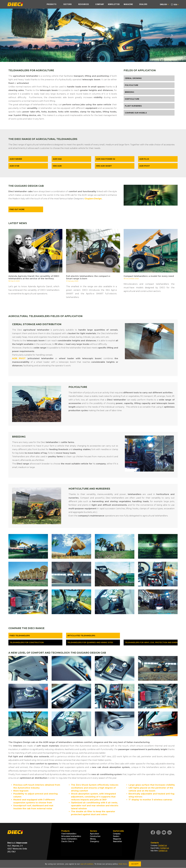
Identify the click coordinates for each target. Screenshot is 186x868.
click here (123, 864)
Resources (84, 4)
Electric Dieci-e (68, 841)
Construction (95, 836)
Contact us (162, 845)
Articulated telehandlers (71, 836)
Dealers (143, 4)
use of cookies (87, 864)
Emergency (95, 841)
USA (175, 5)
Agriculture (95, 834)
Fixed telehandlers (69, 834)
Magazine (128, 4)
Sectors (68, 4)
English (164, 4)
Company (100, 4)
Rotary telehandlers (69, 839)
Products (52, 4)
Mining (93, 839)
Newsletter (114, 4)
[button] (14, 35)
